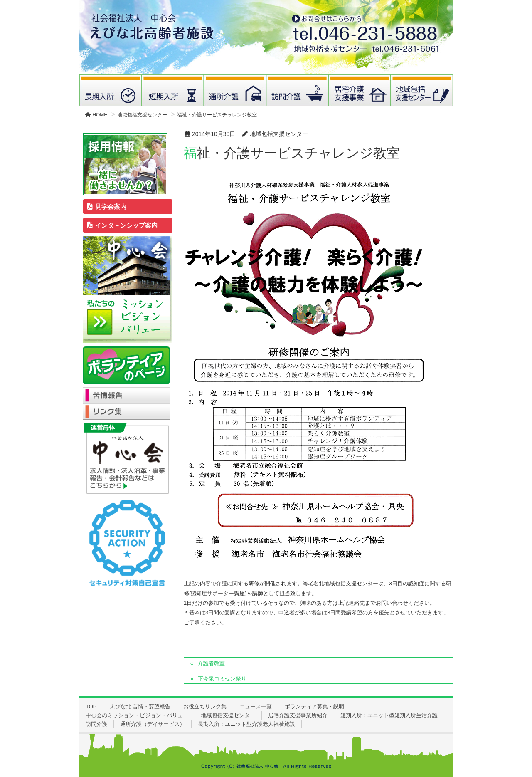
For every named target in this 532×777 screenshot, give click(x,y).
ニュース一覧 (256, 706)
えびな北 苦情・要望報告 (140, 706)
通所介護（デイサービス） (153, 724)
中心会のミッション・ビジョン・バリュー (137, 715)
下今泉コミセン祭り (222, 679)
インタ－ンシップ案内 (123, 225)
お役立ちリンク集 (205, 706)
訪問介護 (96, 724)
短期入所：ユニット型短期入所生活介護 (389, 715)
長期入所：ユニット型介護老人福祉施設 (246, 724)
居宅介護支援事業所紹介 (298, 715)
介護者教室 (211, 663)
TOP (91, 706)
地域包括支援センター (228, 715)
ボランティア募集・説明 (314, 706)
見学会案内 (107, 207)
